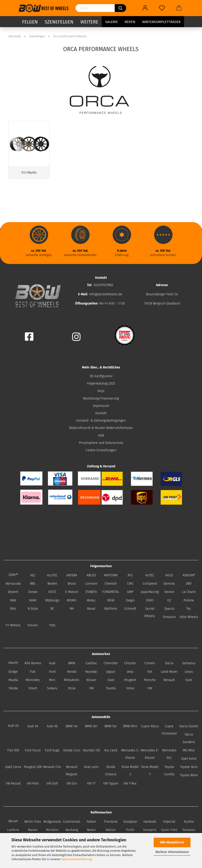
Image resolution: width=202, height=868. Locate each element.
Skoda (13, 688)
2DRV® (13, 575)
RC (52, 609)
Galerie (111, 22)
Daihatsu (189, 663)
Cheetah (111, 584)
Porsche (150, 680)
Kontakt (101, 413)
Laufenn (13, 830)
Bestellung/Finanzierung (101, 398)
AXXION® (189, 575)
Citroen (150, 663)
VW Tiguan (111, 783)
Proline (189, 600)
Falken (91, 822)
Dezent (13, 592)
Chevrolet (111, 663)
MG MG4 (189, 750)
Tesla (72, 688)
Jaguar (111, 672)
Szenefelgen (59, 22)
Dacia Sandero (189, 738)
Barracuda (13, 584)
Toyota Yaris (189, 767)
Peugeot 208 (33, 767)
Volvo (130, 688)
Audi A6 (52, 726)
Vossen (33, 625)
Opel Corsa (13, 767)
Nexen (91, 830)
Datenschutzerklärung (76, 859)
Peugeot (130, 680)
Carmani (91, 584)
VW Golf (52, 783)
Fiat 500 (13, 750)
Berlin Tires (33, 822)
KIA (150, 672)
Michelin (52, 830)
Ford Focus (33, 750)
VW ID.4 (72, 783)
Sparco (169, 609)
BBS (33, 584)
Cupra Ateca (150, 726)
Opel (111, 680)
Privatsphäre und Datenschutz (101, 443)
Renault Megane (72, 771)
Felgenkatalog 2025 (101, 384)
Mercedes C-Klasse (130, 754)
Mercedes (33, 680)
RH (72, 609)
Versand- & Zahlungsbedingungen (101, 421)
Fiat (33, 672)
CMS (130, 584)
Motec (91, 600)
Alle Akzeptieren (172, 842)
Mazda (13, 680)
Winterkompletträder (161, 22)
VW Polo (33, 783)
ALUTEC (52, 575)
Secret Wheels (150, 612)
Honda (72, 672)
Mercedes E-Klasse (150, 754)
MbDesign (52, 600)
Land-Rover (169, 672)
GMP (130, 592)
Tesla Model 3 (130, 771)
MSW (111, 600)
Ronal (91, 609)
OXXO (150, 600)
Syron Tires (169, 830)
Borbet (52, 584)
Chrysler (130, 663)
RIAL (13, 609)
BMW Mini (130, 726)
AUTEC (150, 575)
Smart (33, 688)
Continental (72, 822)
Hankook (150, 822)
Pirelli (130, 830)
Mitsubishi (72, 680)
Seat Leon (91, 767)
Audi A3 (13, 726)
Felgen (30, 22)
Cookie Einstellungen (101, 450)
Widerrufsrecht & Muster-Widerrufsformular (101, 428)
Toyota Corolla (169, 771)
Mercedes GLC (169, 754)
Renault (169, 680)
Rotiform (111, 609)
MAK (13, 600)
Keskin (169, 592)
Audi (52, 663)
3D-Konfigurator (101, 376)
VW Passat (13, 783)
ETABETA (91, 592)
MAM (33, 600)
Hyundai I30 (91, 750)
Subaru (52, 688)
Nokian (111, 830)
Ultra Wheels (189, 617)
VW (91, 688)
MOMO (72, 600)
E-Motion (72, 592)
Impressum (101, 406)
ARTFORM (111, 575)
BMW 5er (111, 726)
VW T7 (91, 783)
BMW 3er (91, 726)
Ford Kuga (52, 750)
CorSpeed (150, 584)
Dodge (13, 672)
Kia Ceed (111, 750)
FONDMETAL (111, 592)
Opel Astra (189, 759)
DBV (189, 584)
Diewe (33, 592)
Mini (52, 680)
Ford (52, 672)
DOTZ (52, 592)
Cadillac (91, 663)
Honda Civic (72, 750)
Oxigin (130, 600)
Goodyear (130, 822)
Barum (13, 821)
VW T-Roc (130, 783)
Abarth (13, 663)
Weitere (89, 22)
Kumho (189, 822)
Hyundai (91, 672)
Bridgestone (52, 822)
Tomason (169, 617)
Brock (72, 584)
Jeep (130, 672)
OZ (169, 600)
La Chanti (189, 592)
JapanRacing (150, 592)
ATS (130, 575)
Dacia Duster (189, 726)
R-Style (33, 609)
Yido (52, 625)
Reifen (130, 22)
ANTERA (72, 575)
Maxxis (33, 830)
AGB (101, 435)
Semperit (150, 830)
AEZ (33, 575)
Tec (189, 609)
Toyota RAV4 (189, 775)
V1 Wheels (13, 625)
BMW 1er (72, 726)
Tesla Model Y (150, 771)
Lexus (189, 672)
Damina (169, 584)
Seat (189, 680)
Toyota (111, 688)
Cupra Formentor (169, 730)
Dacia (169, 663)
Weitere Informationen (172, 852)
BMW (72, 663)
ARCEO (91, 575)
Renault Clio (52, 767)
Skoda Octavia (111, 771)
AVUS (169, 575)
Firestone (111, 822)
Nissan (91, 680)
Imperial (169, 822)
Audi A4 (33, 726)
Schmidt (130, 609)
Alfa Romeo (33, 663)
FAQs (101, 391)
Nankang (72, 830)
